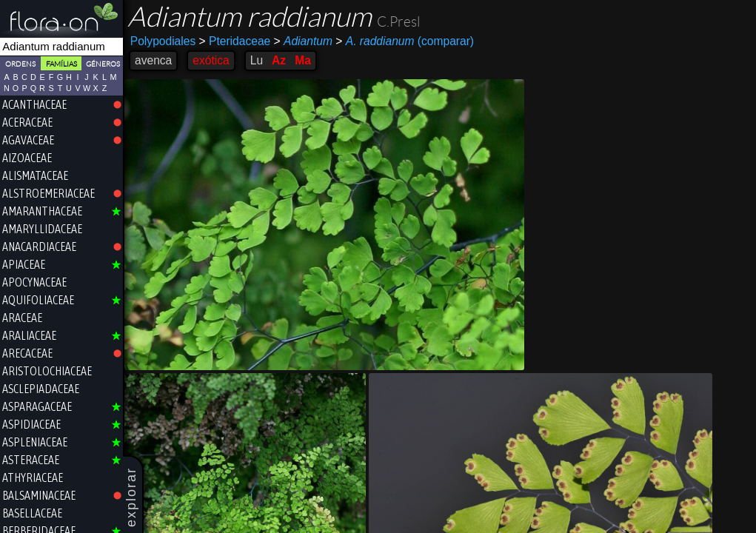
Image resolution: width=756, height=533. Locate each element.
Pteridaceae (235, 41)
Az (279, 60)
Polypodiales (163, 41)
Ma (303, 60)
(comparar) (405, 41)
